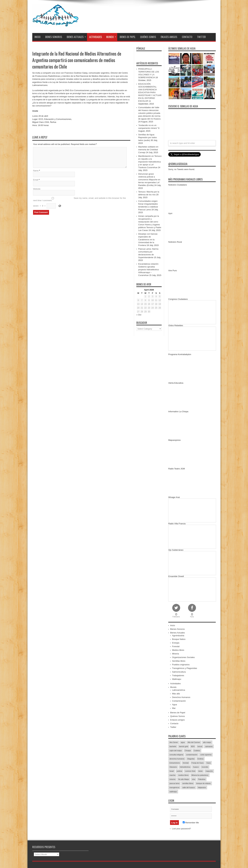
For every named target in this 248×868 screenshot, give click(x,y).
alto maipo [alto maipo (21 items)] (207, 742)
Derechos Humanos (181, 697)
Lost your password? (181, 829)
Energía (176, 643)
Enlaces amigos (169, 37)
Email (36, 180)
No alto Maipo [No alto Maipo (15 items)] (184, 779)
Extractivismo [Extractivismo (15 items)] (175, 763)
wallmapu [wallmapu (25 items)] (173, 792)
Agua (174, 705)
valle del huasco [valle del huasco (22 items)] (189, 787)
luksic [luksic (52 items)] (201, 771)
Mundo (111, 37)
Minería (175, 654)
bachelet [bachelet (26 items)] (173, 746)
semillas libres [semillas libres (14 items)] (188, 783)
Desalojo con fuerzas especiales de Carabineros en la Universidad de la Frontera (148, 240)
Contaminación (179, 701)
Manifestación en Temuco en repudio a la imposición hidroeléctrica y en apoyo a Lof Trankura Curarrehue (150, 162)
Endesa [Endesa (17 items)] (200, 759)
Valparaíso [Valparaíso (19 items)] (202, 787)
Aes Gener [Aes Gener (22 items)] (174, 742)
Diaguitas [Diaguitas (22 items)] (191, 759)
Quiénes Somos (148, 37)
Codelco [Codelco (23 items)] (197, 751)
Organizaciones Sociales (183, 657)
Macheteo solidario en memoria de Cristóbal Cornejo (148, 150)
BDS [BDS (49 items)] (193, 746)
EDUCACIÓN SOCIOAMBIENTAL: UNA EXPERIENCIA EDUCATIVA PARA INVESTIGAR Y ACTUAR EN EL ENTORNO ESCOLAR (150, 92)
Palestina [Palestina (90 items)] (202, 779)
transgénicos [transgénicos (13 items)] (174, 787)
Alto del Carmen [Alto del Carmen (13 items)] (194, 742)
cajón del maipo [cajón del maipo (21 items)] (176, 751)
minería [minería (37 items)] (172, 779)
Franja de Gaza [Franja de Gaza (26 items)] (198, 763)
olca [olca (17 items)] (194, 779)
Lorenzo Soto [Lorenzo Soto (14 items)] (190, 771)
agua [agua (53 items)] (183, 742)
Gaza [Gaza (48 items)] (208, 763)
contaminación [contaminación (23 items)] (192, 755)
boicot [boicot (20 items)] (200, 746)
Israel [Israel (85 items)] (172, 771)
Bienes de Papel (128, 37)
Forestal (176, 646)
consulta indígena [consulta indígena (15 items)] (176, 755)
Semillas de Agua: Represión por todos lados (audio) (147, 137)
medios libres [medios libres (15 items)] (183, 775)
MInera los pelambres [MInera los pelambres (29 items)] (200, 775)
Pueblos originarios (181, 665)
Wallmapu (177, 679)
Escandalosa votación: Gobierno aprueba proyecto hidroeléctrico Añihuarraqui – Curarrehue (149, 270)
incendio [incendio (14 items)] (205, 767)
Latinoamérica (179, 690)
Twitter (201, 37)
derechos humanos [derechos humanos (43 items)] (177, 759)
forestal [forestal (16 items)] (186, 763)
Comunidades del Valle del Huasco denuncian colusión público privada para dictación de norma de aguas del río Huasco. (150, 113)
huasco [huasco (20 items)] (196, 767)
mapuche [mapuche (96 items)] (209, 771)
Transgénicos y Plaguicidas (185, 668)
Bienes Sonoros (54, 37)
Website (37, 189)
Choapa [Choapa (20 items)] (188, 751)
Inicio (37, 37)
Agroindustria (178, 636)
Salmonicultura (179, 672)
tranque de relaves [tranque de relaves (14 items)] (203, 783)
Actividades (96, 37)
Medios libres (178, 650)
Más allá (176, 694)
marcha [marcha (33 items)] (172, 775)
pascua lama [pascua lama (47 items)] (174, 783)
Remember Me (191, 823)
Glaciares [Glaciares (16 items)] (173, 767)
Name (36, 171)
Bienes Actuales (76, 37)
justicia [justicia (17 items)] (180, 771)
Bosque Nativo (179, 639)
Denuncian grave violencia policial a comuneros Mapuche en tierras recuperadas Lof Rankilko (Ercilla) (149, 180)
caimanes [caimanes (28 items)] (209, 746)
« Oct (139, 315)
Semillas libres (179, 661)
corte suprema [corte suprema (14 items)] (206, 755)
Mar (174, 708)
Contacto (187, 37)
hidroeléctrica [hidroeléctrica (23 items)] (185, 767)
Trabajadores (178, 675)
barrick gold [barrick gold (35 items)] (184, 746)
